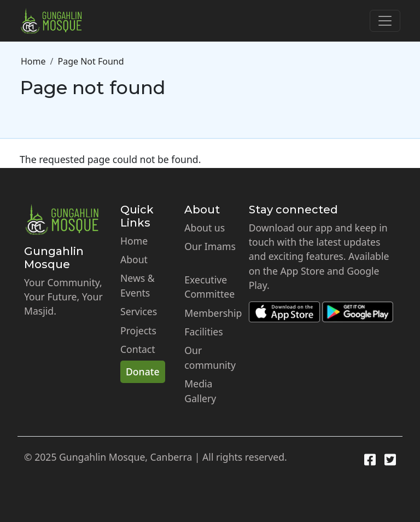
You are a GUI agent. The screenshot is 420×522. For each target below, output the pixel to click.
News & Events (138, 285)
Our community (210, 357)
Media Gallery (200, 391)
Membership (213, 313)
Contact (138, 349)
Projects (138, 330)
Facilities (203, 332)
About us (205, 228)
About (134, 259)
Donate (143, 372)
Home (33, 61)
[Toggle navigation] (385, 21)
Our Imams (210, 246)
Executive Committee (209, 287)
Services (139, 311)
